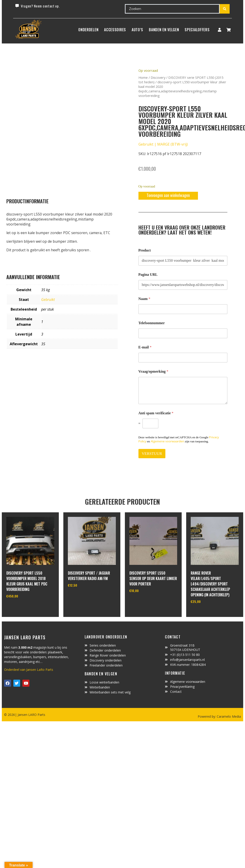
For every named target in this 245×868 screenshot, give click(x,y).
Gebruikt (48, 300)
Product (145, 250)
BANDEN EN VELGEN (164, 30)
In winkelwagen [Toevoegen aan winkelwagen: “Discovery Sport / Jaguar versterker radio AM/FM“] (85, 597)
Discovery (158, 77)
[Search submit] (225, 9)
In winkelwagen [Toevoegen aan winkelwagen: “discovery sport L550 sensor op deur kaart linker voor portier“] (146, 602)
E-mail (145, 347)
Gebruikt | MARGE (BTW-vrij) (163, 144)
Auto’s (137, 30)
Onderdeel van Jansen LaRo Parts (29, 670)
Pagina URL (148, 275)
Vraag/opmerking (153, 371)
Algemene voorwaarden (167, 441)
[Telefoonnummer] (183, 333)
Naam (144, 299)
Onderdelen (88, 30)
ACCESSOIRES (115, 30)
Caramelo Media (228, 716)
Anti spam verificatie (156, 413)
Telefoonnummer (152, 323)
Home (143, 77)
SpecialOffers (197, 30)
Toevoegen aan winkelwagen (168, 195)
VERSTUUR (152, 454)
